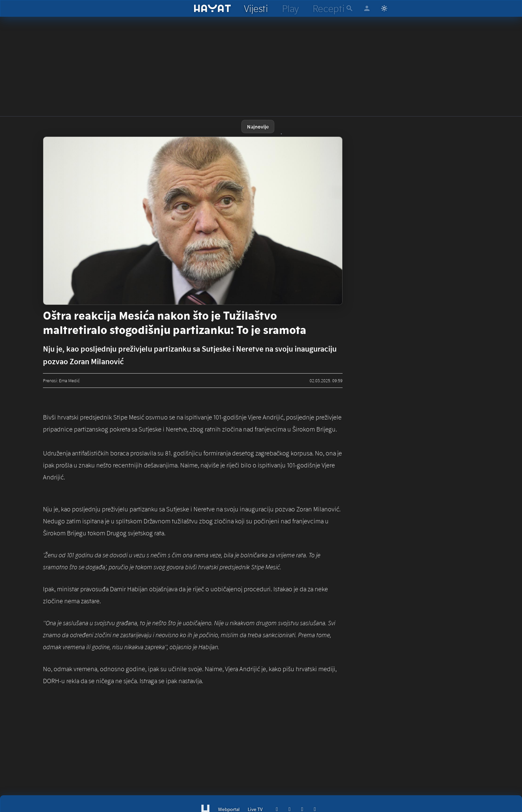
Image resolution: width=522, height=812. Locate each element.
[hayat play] (290, 8)
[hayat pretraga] (350, 8)
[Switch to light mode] (384, 8)
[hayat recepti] (328, 8)
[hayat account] (367, 8)
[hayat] (213, 8)
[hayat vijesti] (256, 8)
